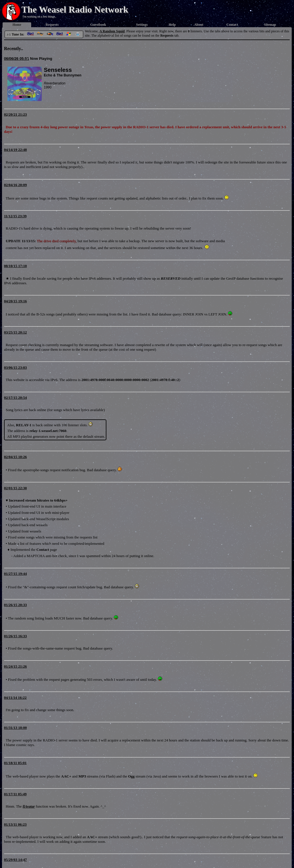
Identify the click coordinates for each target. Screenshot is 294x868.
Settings (142, 25)
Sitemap (270, 25)
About (199, 25)
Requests (52, 25)
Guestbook (98, 25)
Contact (232, 25)
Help (172, 25)
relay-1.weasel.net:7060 (48, 431)
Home (17, 25)
